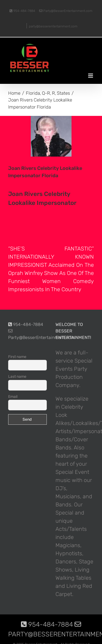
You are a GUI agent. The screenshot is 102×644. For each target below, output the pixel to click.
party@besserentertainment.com (53, 26)
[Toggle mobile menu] (91, 76)
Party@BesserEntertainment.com (66, 11)
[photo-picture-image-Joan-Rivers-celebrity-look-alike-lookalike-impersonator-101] (51, 136)
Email (13, 397)
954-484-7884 (22, 11)
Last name (17, 377)
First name (17, 357)
